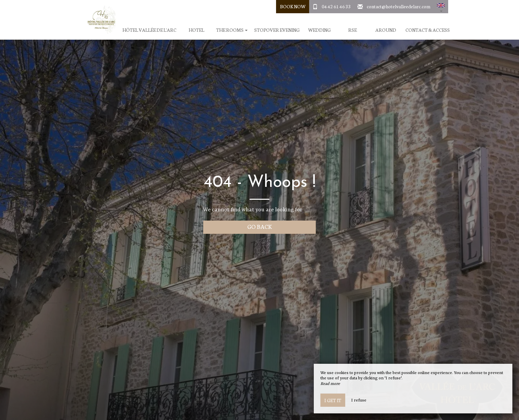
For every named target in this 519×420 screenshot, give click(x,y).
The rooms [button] (232, 30)
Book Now (293, 6)
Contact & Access (428, 30)
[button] (441, 7)
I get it (333, 400)
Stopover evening (277, 30)
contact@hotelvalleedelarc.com (399, 6)
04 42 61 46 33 (336, 6)
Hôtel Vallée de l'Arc (149, 30)
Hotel (196, 30)
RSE (353, 30)
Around (386, 30)
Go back (260, 226)
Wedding (319, 30)
